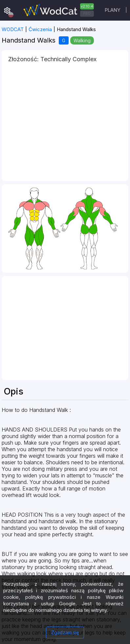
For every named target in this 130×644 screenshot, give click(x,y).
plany (113, 10)
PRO (87, 13)
